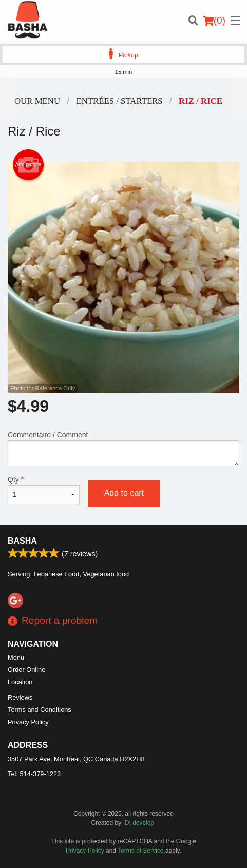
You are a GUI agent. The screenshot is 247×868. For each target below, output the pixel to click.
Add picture (28, 165)
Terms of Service (140, 851)
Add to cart (124, 493)
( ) (214, 21)
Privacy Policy (28, 722)
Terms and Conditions (40, 710)
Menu (16, 657)
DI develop (139, 823)
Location (20, 682)
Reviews (20, 697)
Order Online (26, 670)
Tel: (34, 774)
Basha (22, 541)
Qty (44, 490)
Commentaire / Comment (123, 448)
